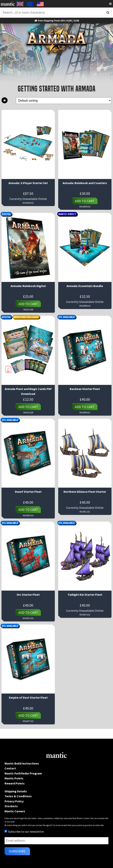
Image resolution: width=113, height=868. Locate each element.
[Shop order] (64, 101)
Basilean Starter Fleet (85, 389)
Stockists (11, 806)
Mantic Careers (15, 811)
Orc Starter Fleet (28, 595)
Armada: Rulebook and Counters (85, 183)
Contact (10, 768)
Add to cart (85, 201)
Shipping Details (16, 791)
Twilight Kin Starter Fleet (85, 595)
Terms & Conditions (18, 796)
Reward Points (15, 783)
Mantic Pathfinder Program (23, 773)
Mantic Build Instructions (22, 763)
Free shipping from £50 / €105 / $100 (56, 21)
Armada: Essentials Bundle (85, 286)
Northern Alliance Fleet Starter (85, 492)
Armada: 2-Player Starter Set (28, 183)
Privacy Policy (14, 801)
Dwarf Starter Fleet (28, 492)
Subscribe (17, 851)
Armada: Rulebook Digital (28, 286)
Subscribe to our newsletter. (24, 831)
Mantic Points (14, 778)
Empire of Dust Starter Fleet (28, 697)
